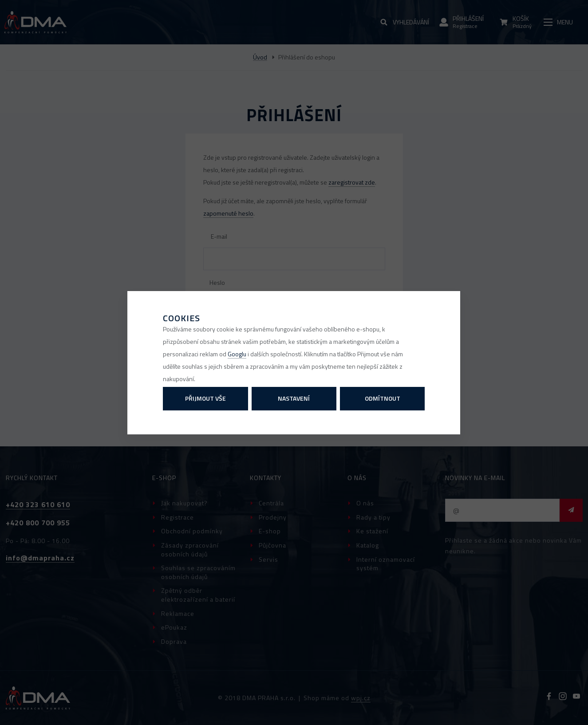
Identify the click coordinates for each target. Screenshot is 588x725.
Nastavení (294, 398)
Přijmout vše (205, 398)
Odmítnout (383, 398)
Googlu (237, 354)
